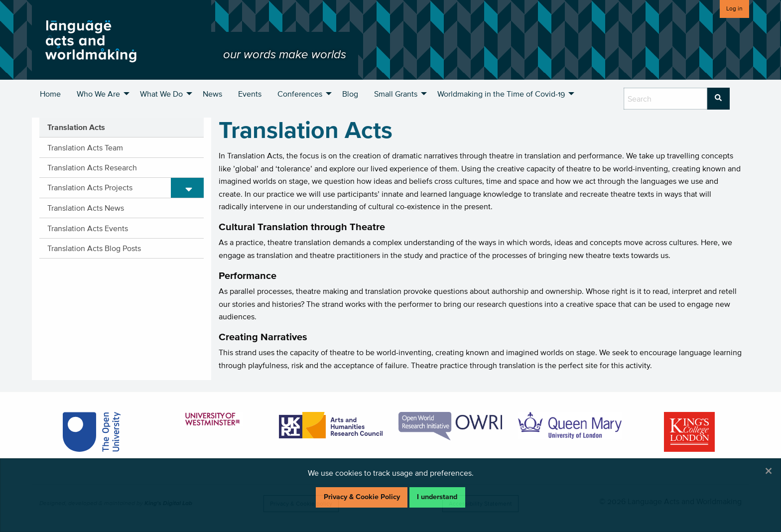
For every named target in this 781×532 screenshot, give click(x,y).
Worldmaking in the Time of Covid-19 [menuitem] (501, 94)
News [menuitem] (212, 94)
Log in (734, 8)
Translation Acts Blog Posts (94, 248)
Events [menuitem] (250, 94)
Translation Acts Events (88, 228)
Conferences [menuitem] (300, 94)
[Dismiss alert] (769, 471)
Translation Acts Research (92, 167)
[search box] (665, 99)
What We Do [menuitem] (161, 94)
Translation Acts (76, 127)
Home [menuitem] (50, 94)
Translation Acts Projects (90, 187)
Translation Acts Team (85, 147)
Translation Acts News (86, 208)
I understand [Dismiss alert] (437, 497)
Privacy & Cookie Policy (362, 497)
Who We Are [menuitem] (98, 94)
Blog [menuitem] (350, 94)
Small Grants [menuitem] (396, 94)
